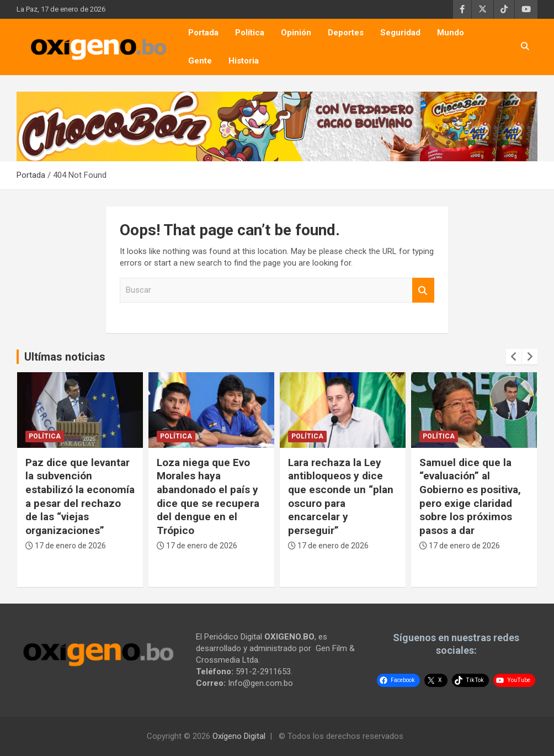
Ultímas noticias (65, 357)
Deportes (346, 33)
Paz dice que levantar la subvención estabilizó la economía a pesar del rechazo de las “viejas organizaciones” (80, 496)
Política (250, 33)
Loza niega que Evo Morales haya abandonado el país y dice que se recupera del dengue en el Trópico (208, 496)
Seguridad (400, 33)
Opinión (296, 33)
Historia (244, 61)
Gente (200, 61)
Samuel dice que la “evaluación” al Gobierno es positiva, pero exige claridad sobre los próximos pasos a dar (470, 496)
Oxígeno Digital (239, 736)
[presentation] (514, 357)
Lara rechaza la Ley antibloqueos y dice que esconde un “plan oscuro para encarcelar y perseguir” (341, 496)
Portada (203, 33)
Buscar (423, 290)
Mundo (451, 33)
